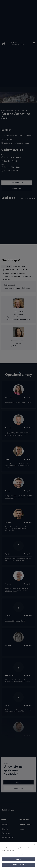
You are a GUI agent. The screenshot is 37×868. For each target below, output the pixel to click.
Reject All (18, 859)
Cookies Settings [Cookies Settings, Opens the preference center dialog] (19, 854)
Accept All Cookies (18, 865)
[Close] (35, 845)
